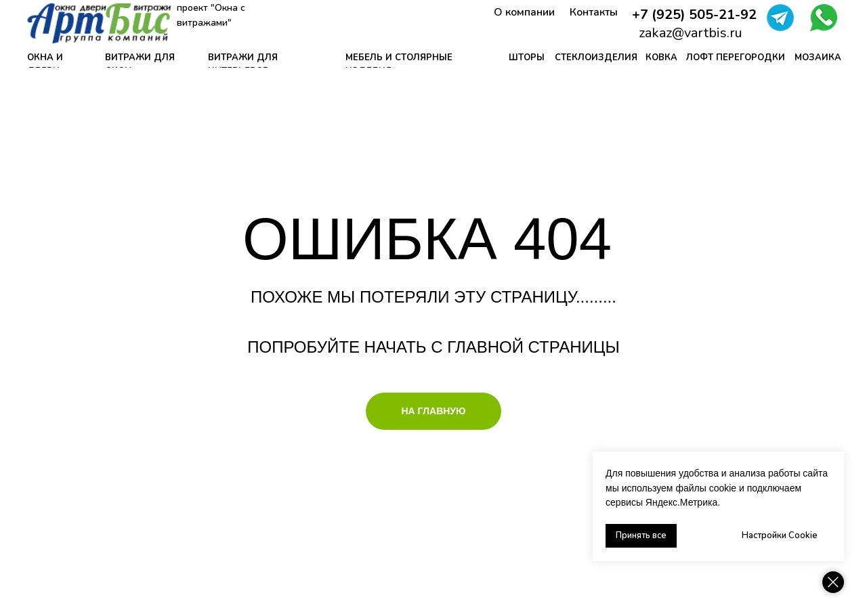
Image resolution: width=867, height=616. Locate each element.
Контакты (594, 12)
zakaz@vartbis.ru (691, 33)
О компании (524, 12)
